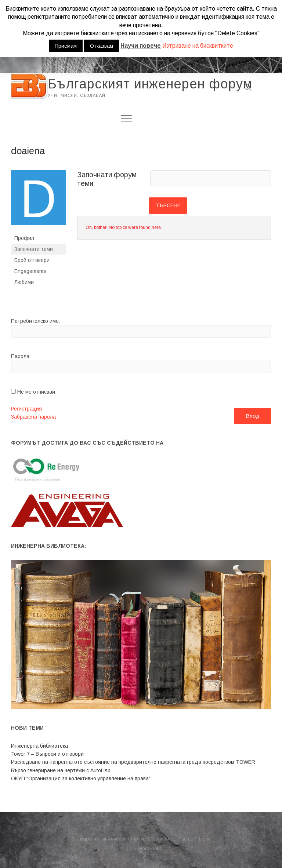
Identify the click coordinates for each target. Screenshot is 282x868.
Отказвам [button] (102, 46)
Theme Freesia (195, 839)
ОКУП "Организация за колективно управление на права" (81, 778)
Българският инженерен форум (150, 84)
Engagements (30, 271)
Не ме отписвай (36, 392)
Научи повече (141, 46)
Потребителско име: (36, 321)
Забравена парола (33, 417)
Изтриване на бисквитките (198, 46)
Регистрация (26, 409)
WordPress (150, 848)
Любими (24, 282)
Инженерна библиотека (39, 746)
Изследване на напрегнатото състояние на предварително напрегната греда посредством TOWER (133, 762)
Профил (24, 238)
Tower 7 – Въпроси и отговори (47, 754)
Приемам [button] (66, 46)
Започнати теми (34, 249)
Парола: (21, 356)
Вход (253, 416)
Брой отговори (32, 260)
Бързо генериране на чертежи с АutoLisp (61, 770)
